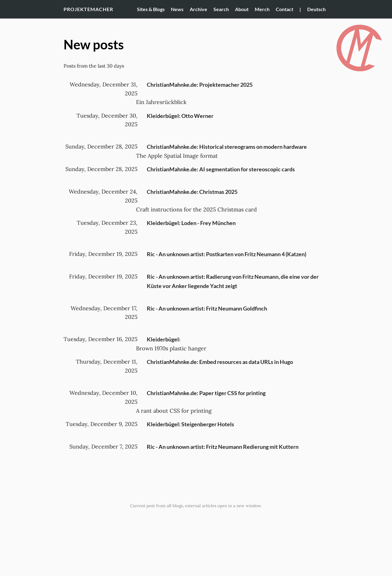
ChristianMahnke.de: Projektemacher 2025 (200, 85)
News (177, 9)
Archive (198, 9)
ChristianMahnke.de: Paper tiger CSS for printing (206, 393)
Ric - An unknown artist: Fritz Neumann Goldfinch (207, 308)
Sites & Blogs (151, 9)
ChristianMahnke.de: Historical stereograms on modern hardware (227, 147)
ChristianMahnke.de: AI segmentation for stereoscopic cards (221, 169)
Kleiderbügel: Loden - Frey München (191, 223)
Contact (285, 9)
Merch (262, 9)
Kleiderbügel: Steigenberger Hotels (190, 424)
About (242, 9)
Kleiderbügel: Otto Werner (180, 116)
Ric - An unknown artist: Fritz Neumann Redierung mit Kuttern (223, 447)
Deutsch (316, 9)
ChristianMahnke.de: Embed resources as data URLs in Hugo (220, 362)
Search (221, 9)
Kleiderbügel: (164, 339)
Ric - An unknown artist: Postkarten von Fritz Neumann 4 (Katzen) (227, 254)
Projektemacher (88, 9)
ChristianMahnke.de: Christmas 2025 (192, 192)
